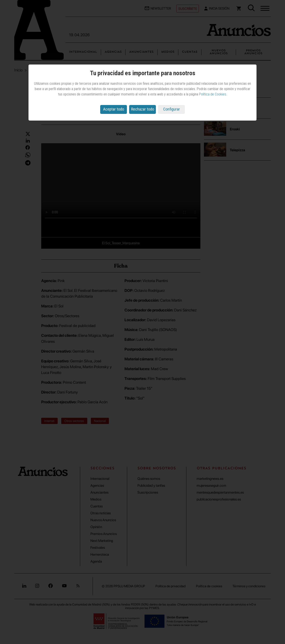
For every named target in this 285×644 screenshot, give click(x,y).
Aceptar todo (114, 109)
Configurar (172, 109)
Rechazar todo (143, 109)
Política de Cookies (213, 94)
